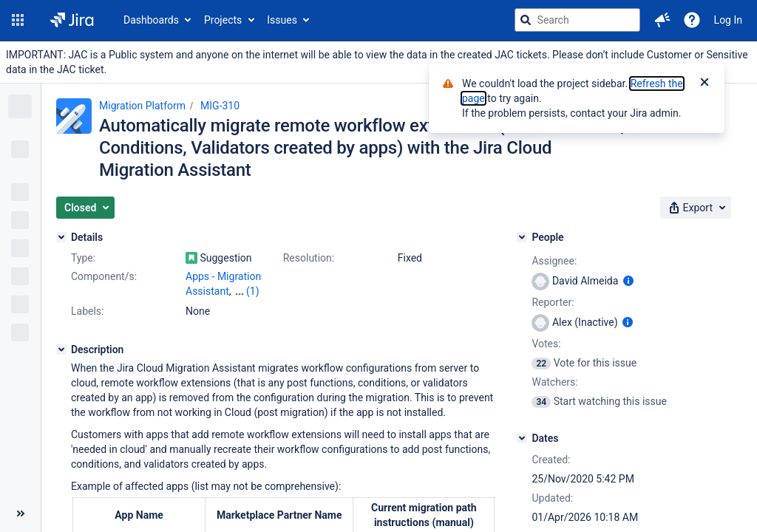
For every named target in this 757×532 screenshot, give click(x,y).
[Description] (61, 349)
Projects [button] (223, 20)
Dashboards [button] (151, 20)
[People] (522, 237)
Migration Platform (142, 106)
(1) (253, 291)
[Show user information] (628, 281)
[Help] (692, 20)
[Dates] (522, 438)
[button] (18, 20)
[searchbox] (577, 20)
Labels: (87, 311)
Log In (728, 20)
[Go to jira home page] (72, 20)
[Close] (705, 83)
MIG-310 (220, 106)
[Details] (61, 237)
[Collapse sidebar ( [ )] (20, 514)
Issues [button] (282, 20)
